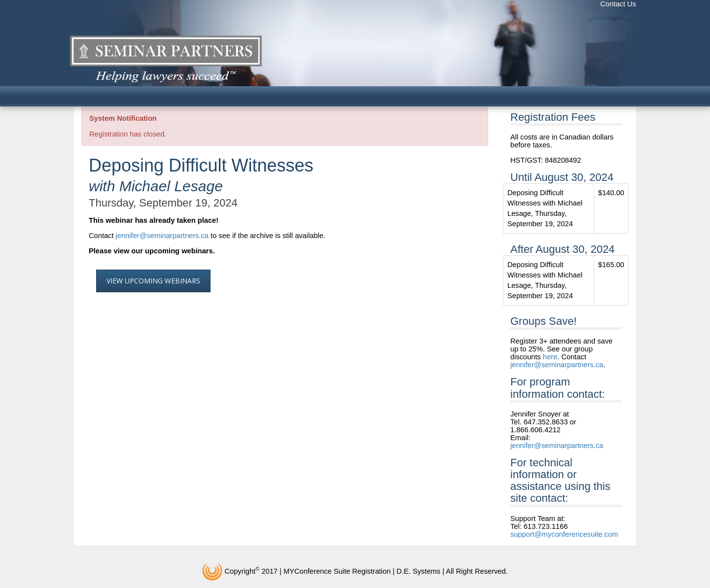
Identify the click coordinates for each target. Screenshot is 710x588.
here (550, 357)
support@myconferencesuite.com (564, 534)
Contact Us (619, 4)
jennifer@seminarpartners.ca (162, 236)
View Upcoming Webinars (153, 281)
